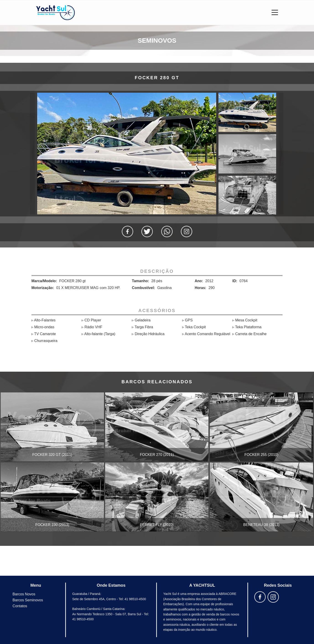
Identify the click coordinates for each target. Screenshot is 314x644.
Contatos (20, 606)
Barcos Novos (24, 594)
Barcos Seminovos (28, 600)
